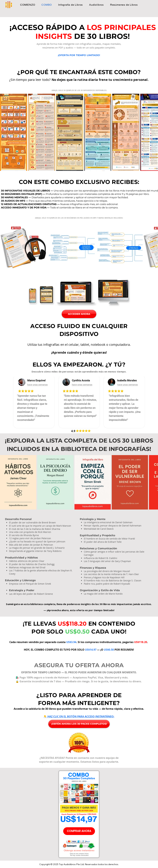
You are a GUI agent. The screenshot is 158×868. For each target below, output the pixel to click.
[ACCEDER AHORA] (79, 314)
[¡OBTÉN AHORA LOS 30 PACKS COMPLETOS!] (79, 724)
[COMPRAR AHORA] (79, 831)
